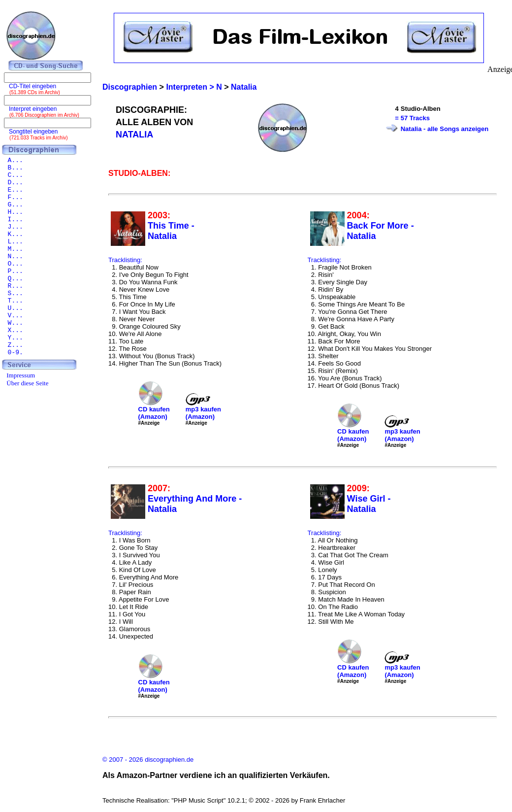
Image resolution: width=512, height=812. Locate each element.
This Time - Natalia (171, 231)
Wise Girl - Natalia (369, 504)
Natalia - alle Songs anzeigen (445, 129)
